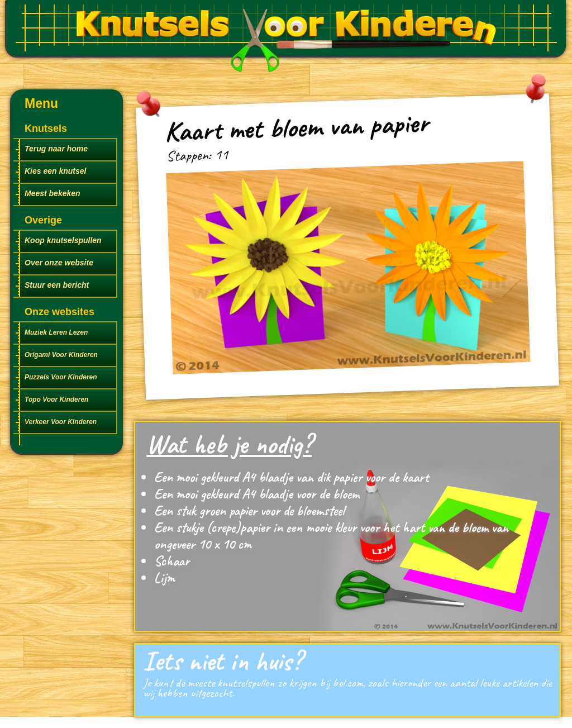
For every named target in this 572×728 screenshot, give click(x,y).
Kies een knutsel (56, 171)
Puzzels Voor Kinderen (61, 377)
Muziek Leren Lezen (56, 332)
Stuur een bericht (57, 285)
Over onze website (59, 263)
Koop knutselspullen (63, 240)
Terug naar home (56, 149)
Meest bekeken (53, 193)
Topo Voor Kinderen (56, 399)
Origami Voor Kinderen (61, 355)
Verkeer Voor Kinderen (61, 422)
